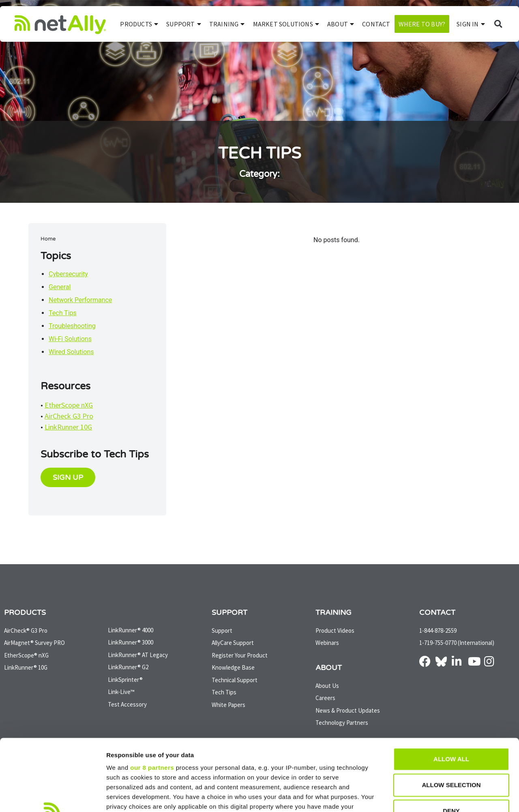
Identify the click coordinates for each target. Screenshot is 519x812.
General (60, 287)
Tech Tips (63, 313)
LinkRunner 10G (68, 427)
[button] (498, 24)
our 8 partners (152, 696)
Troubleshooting (72, 326)
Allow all (451, 688)
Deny (451, 740)
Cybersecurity (68, 274)
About (341, 24)
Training (227, 24)
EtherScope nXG (69, 405)
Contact (376, 24)
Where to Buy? (422, 24)
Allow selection (451, 714)
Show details (426, 796)
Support (184, 24)
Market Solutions (286, 24)
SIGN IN (471, 24)
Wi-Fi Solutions (70, 339)
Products (139, 24)
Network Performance (80, 300)
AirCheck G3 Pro (69, 416)
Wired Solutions (71, 352)
